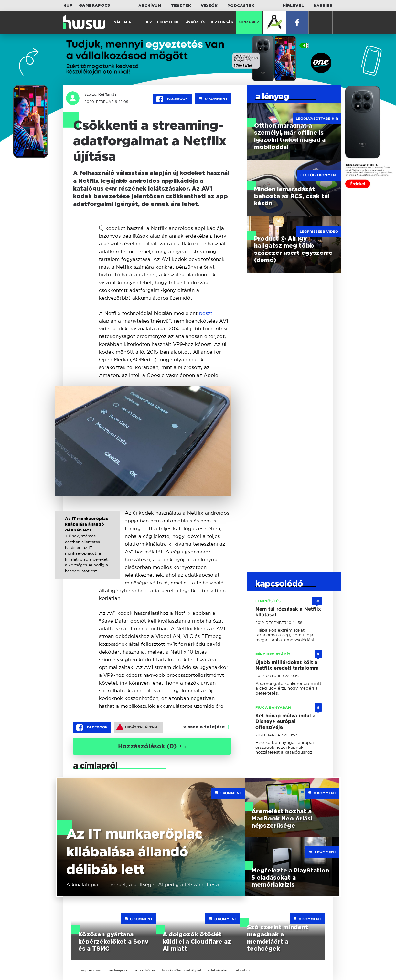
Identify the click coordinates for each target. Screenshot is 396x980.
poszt (206, 313)
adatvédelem (219, 970)
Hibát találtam (137, 727)
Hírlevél (293, 6)
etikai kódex (145, 970)
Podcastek (241, 6)
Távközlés (195, 22)
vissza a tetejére (204, 727)
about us (243, 970)
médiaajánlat (118, 970)
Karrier (323, 6)
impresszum (91, 970)
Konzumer (249, 22)
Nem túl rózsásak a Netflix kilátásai (288, 612)
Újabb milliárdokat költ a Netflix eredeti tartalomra (287, 665)
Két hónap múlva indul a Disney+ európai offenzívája (285, 721)
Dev (148, 22)
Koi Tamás (107, 94)
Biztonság (222, 22)
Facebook (173, 99)
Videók (209, 6)
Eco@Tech (168, 22)
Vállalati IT (127, 22)
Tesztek (181, 6)
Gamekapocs (94, 5)
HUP (68, 5)
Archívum (150, 6)
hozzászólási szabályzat (182, 970)
